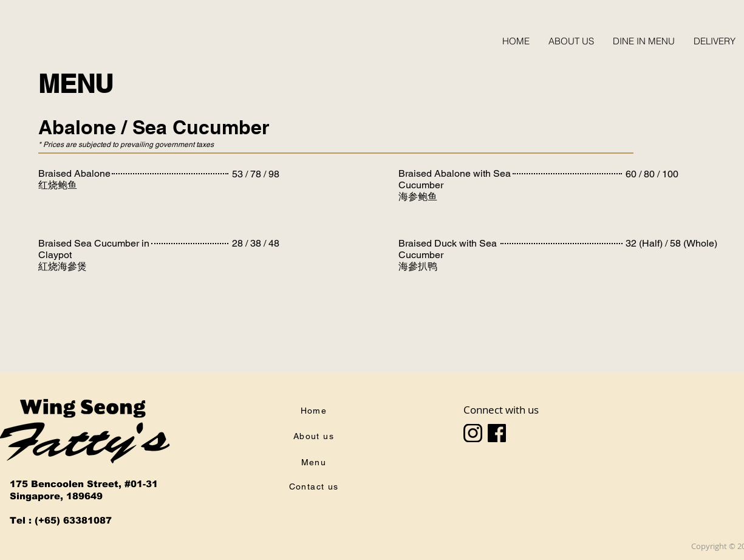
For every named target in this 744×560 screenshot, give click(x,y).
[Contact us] (315, 487)
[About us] (315, 436)
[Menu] (315, 462)
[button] (643, 41)
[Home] (315, 411)
